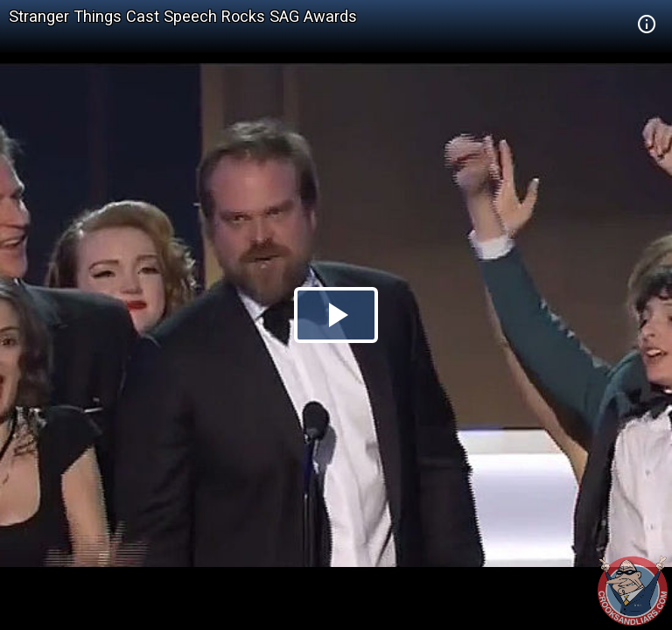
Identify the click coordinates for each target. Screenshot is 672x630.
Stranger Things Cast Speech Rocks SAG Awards (183, 16)
